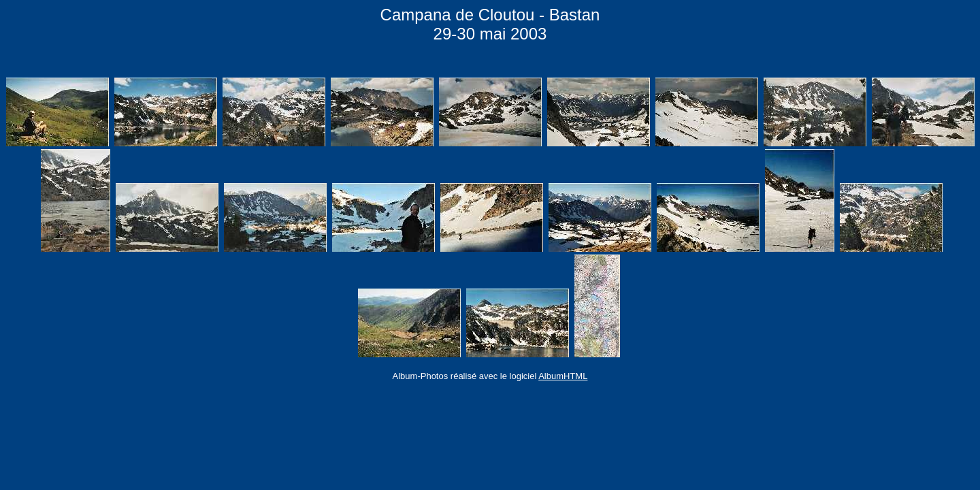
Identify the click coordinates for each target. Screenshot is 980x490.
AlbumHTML (563, 376)
